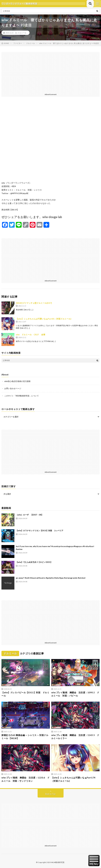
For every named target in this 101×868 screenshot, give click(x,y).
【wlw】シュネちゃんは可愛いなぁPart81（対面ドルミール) (44, 319)
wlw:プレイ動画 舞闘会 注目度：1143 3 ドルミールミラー (75, 737)
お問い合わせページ (13, 388)
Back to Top (50, 794)
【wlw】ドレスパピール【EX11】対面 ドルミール (25, 694)
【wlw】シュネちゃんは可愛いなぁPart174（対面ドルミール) (73, 779)
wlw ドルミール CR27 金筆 (31, 335)
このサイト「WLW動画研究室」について (22, 396)
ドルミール (22, 33)
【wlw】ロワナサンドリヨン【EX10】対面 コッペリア (40, 531)
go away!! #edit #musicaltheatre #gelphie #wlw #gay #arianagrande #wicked (51, 578)
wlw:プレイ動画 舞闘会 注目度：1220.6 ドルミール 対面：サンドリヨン (25, 779)
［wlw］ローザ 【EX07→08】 (29, 515)
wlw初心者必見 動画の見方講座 (17, 381)
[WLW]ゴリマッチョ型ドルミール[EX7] (34, 303)
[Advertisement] (50, 72)
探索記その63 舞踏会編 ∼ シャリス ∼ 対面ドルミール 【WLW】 (25, 737)
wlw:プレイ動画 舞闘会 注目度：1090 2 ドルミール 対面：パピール (75, 694)
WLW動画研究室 (58, 862)
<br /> (50, 141)
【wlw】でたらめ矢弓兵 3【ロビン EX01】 (34, 562)
